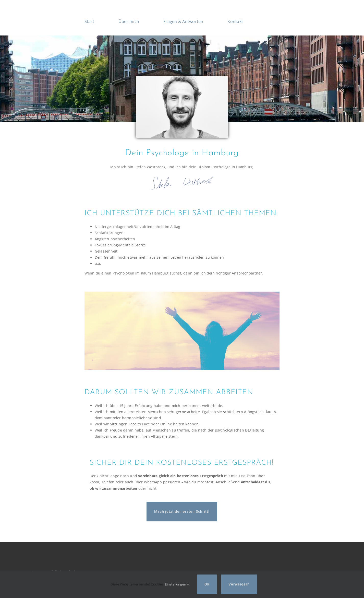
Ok (207, 584)
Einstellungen (177, 584)
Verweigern (239, 584)
